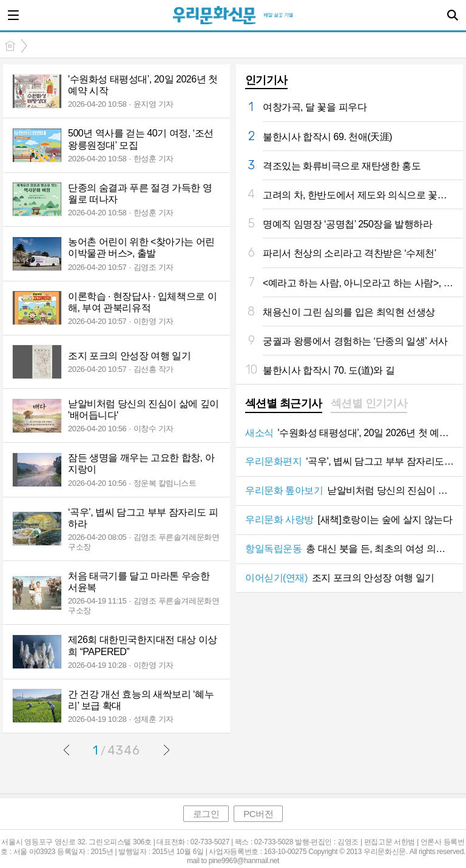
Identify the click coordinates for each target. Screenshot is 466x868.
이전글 (67, 750)
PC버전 (258, 814)
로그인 (206, 814)
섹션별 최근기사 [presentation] (284, 403)
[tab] (284, 405)
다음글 (166, 750)
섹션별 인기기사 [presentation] (369, 403)
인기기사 (266, 80)
